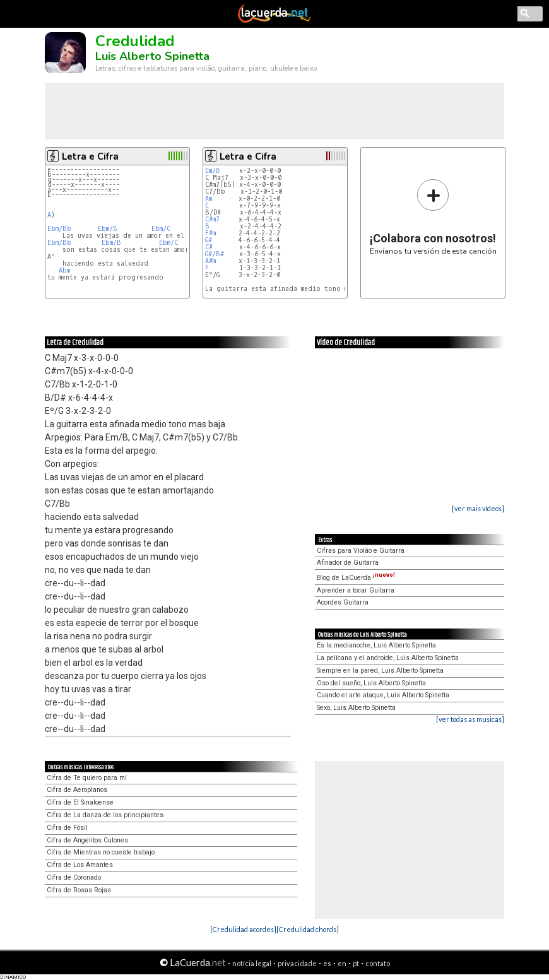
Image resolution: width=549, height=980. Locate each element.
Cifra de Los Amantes (80, 865)
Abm (64, 270)
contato (378, 963)
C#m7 (212, 219)
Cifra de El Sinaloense (80, 802)
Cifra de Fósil (67, 828)
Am (209, 198)
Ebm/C (161, 229)
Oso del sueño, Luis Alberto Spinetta (371, 683)
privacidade (297, 963)
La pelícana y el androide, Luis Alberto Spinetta (388, 658)
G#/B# (215, 254)
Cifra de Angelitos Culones (87, 840)
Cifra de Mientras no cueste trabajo (101, 852)
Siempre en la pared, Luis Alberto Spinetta (380, 670)
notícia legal (252, 963)
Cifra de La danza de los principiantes (105, 815)
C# (209, 247)
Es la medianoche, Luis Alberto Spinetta (376, 645)
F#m (210, 233)
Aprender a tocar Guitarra (356, 590)
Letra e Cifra (90, 156)
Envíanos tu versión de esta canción (433, 217)
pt (356, 963)
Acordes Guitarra (343, 602)
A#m (210, 261)
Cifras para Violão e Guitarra (361, 551)
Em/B (213, 171)
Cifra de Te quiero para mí (87, 778)
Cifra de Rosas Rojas (79, 890)
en (342, 963)
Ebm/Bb (59, 229)
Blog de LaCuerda (356, 578)
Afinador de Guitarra (348, 563)
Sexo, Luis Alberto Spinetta (356, 708)
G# (209, 240)
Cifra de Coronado (74, 877)
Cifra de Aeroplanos (77, 790)
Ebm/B (108, 229)
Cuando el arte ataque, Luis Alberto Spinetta (383, 695)
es (327, 963)
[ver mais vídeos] (478, 508)
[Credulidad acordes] (243, 929)
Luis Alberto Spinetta (152, 56)
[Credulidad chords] (308, 929)
